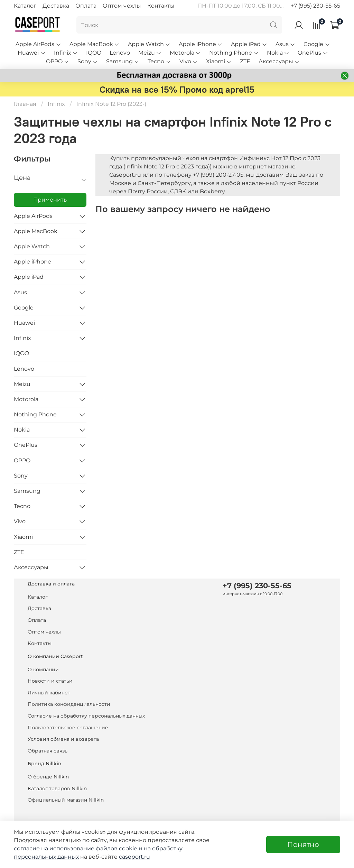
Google (317, 44)
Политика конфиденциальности (69, 704)
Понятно (303, 844)
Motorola (185, 53)
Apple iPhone (201, 44)
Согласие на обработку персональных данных (86, 716)
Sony (88, 61)
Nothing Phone (234, 53)
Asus (285, 44)
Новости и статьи (50, 681)
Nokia (278, 53)
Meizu (150, 53)
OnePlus (313, 53)
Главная (25, 104)
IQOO (94, 53)
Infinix (66, 53)
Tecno (159, 61)
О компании (43, 670)
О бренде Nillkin (48, 777)
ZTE (245, 61)
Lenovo (120, 53)
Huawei (31, 53)
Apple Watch (149, 44)
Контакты (161, 6)
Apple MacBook (95, 44)
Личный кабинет (49, 693)
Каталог (25, 6)
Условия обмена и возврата (63, 739)
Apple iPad (249, 44)
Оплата (86, 6)
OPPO (58, 61)
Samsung (123, 61)
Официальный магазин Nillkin (66, 800)
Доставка (56, 6)
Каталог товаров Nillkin (57, 788)
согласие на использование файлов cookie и (79, 848)
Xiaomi (219, 61)
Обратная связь (48, 751)
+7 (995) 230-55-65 (315, 6)
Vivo (189, 61)
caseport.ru (134, 857)
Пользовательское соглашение (68, 728)
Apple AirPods (38, 44)
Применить (50, 200)
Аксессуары (279, 61)
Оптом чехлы (122, 6)
